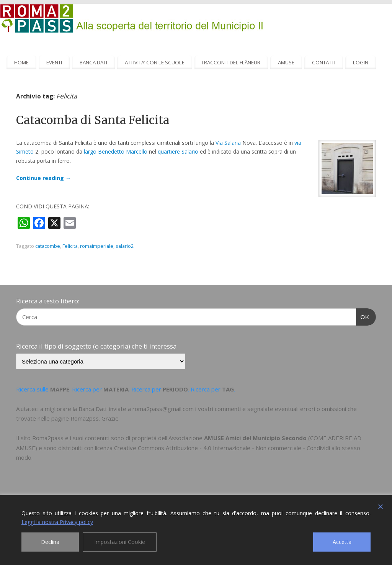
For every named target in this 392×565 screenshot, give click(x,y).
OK (363, 316)
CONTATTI (324, 62)
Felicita (70, 246)
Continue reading (43, 178)
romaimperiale (97, 246)
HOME (21, 62)
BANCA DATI (93, 62)
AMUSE (286, 62)
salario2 (125, 246)
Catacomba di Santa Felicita (93, 120)
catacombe (48, 246)
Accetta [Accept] (342, 542)
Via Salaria (228, 143)
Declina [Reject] (50, 542)
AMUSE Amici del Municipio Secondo (255, 438)
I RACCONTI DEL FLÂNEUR (231, 62)
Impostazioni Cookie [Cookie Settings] (120, 542)
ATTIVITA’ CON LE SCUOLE (155, 62)
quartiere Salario (178, 151)
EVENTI (54, 62)
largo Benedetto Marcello (116, 151)
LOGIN (361, 62)
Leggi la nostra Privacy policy (57, 522)
